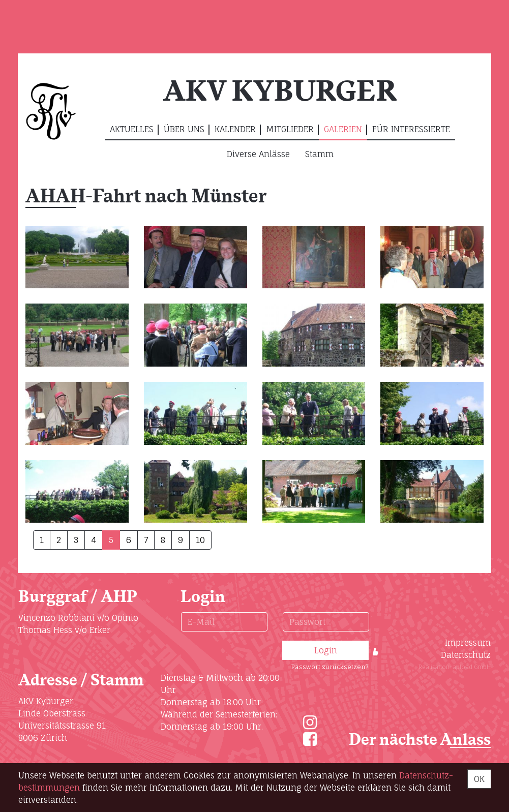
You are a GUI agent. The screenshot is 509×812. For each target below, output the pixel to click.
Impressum (468, 643)
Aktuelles (132, 129)
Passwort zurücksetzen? (330, 667)
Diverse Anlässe (258, 154)
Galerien (343, 129)
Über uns (184, 129)
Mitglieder (290, 129)
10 (200, 540)
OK (479, 779)
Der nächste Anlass (420, 740)
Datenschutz (466, 655)
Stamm (319, 154)
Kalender (235, 129)
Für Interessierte (411, 129)
